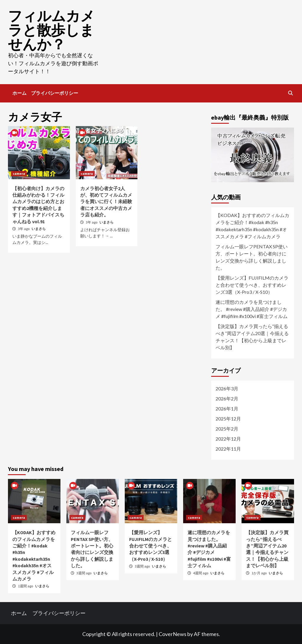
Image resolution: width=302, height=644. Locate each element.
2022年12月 (228, 439)
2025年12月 (228, 419)
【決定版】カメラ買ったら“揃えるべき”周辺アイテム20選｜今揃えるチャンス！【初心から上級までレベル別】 (252, 337)
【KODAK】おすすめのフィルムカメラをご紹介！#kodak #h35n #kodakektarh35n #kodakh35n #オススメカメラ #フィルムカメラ (252, 226)
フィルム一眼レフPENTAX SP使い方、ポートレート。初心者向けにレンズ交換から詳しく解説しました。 (252, 257)
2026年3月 (227, 388)
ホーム (19, 93)
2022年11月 (228, 449)
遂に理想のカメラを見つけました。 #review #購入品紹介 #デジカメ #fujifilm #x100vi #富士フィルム (252, 309)
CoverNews (173, 634)
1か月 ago (259, 573)
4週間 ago (201, 573)
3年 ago (24, 229)
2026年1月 (227, 409)
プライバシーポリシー (55, 93)
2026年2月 (227, 398)
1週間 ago (26, 586)
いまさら (39, 229)
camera (19, 173)
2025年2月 (227, 429)
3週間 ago (84, 573)
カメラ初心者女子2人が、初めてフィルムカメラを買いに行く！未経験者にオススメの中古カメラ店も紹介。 (106, 202)
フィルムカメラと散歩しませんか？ (51, 30)
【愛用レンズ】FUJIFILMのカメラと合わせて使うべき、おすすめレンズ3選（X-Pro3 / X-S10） (252, 285)
